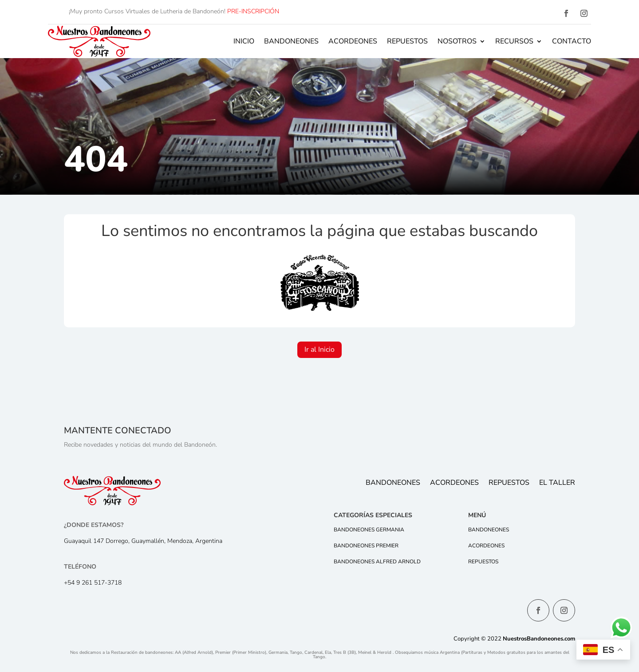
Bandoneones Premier (366, 546)
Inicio (244, 41)
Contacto (572, 41)
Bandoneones (291, 41)
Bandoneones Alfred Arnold (377, 562)
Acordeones (353, 41)
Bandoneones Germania (369, 530)
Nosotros (457, 41)
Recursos (514, 41)
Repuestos (407, 41)
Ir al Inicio (319, 350)
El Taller (557, 483)
